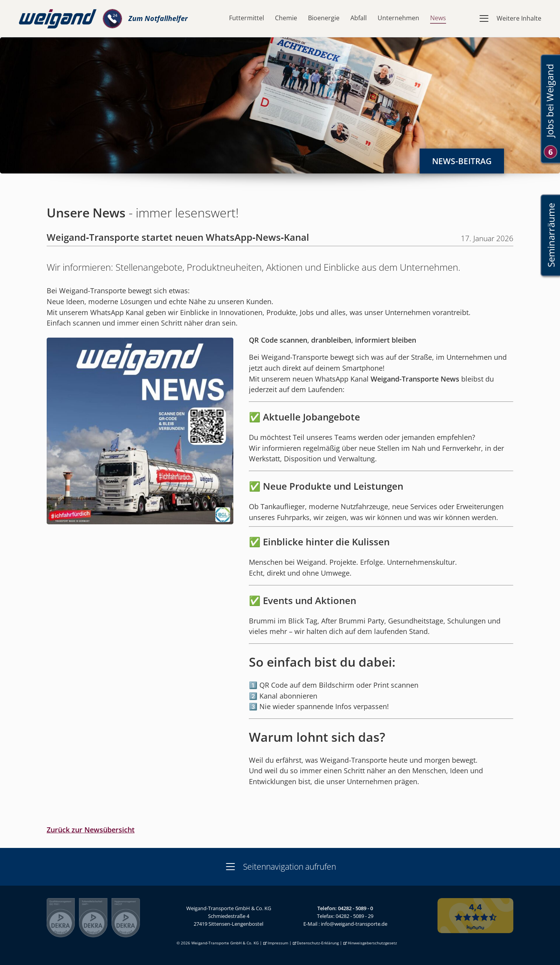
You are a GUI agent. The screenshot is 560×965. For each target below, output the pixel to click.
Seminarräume (550, 236)
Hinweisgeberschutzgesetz (372, 943)
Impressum (278, 943)
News (438, 18)
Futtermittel (247, 18)
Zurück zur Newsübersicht (91, 830)
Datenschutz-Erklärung (318, 943)
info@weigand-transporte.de (354, 924)
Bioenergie (324, 18)
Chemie (286, 18)
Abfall (359, 18)
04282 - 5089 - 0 (355, 908)
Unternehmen (398, 18)
